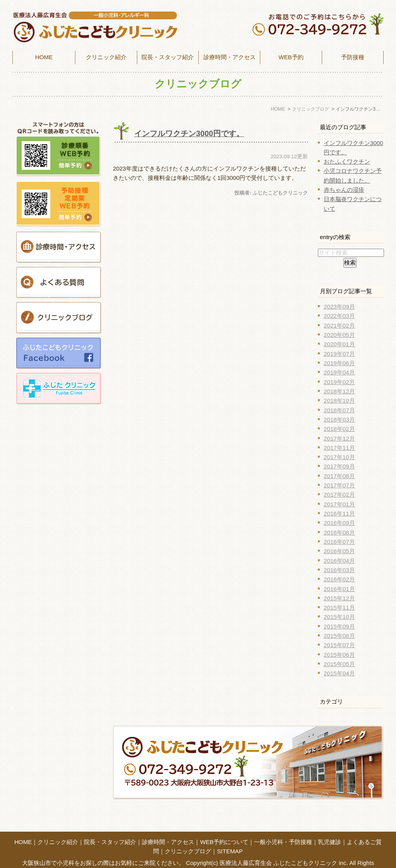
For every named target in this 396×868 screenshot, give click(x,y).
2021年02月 (339, 325)
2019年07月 (339, 354)
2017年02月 (339, 495)
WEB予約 (291, 57)
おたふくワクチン (347, 161)
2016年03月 (339, 570)
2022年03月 (339, 316)
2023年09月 (339, 307)
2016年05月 (339, 551)
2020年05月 (339, 335)
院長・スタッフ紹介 (168, 57)
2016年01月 (339, 589)
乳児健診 (329, 829)
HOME (44, 57)
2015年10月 (339, 617)
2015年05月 (339, 664)
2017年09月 (339, 466)
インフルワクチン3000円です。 (189, 133)
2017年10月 (339, 457)
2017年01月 (339, 504)
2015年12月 (339, 598)
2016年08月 (339, 532)
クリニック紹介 (58, 829)
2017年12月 (339, 438)
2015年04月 (339, 673)
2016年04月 (339, 561)
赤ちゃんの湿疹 (344, 190)
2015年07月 (339, 645)
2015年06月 (339, 655)
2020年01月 (339, 344)
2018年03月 (339, 419)
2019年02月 (339, 382)
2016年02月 (339, 579)
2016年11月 (339, 513)
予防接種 (353, 57)
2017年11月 (339, 448)
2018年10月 (339, 401)
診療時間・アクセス (168, 829)
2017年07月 (339, 485)
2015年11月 (339, 607)
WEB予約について (224, 829)
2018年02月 (339, 429)
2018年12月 (339, 391)
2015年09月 (339, 626)
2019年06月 (339, 363)
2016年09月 (339, 523)
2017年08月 (339, 476)
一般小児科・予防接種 (283, 829)
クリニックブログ (188, 838)
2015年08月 (339, 636)
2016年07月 (339, 542)
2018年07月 (339, 410)
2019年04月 (339, 372)
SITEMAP (230, 838)
